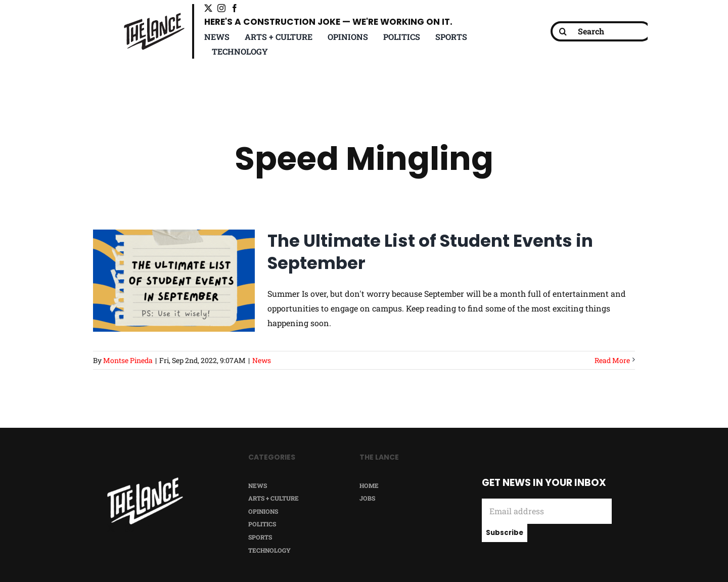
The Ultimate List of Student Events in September (430, 252)
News (262, 360)
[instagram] (221, 8)
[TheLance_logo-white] (145, 481)
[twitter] (208, 8)
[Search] (601, 31)
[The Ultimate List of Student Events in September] (174, 281)
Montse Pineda (128, 360)
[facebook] (235, 8)
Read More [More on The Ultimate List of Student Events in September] (612, 360)
